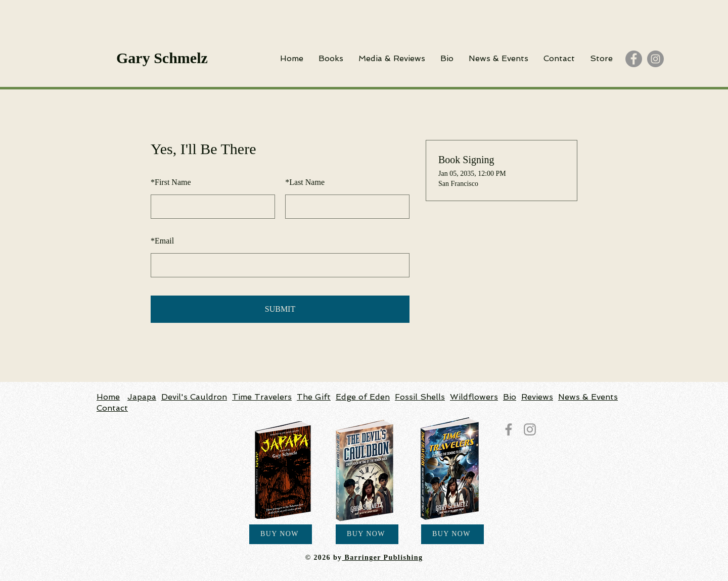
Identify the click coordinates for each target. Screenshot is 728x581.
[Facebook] (634, 59)
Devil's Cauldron (194, 397)
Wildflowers (474, 397)
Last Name (305, 182)
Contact (112, 408)
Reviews (537, 397)
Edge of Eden (363, 397)
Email (162, 241)
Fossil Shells (420, 397)
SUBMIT (280, 309)
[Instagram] (655, 59)
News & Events (588, 397)
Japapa (142, 397)
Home (108, 397)
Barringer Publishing (383, 558)
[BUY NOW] (281, 534)
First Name (171, 182)
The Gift (314, 397)
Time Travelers (262, 397)
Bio (510, 397)
